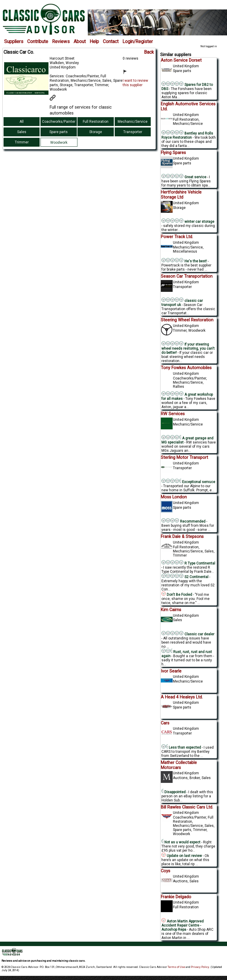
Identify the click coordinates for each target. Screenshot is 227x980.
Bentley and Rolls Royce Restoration (187, 135)
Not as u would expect (181, 842)
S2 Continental (185, 577)
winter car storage (188, 222)
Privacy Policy (200, 967)
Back (149, 52)
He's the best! (184, 261)
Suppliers (14, 42)
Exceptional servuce (188, 482)
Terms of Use (176, 967)
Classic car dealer (188, 634)
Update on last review (182, 856)
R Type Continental (188, 563)
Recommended (183, 521)
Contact (111, 42)
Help (94, 42)
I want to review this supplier (135, 83)
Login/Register (138, 42)
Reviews (61, 42)
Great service (184, 177)
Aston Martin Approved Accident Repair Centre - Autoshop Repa (183, 925)
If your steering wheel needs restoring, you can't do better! (188, 349)
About (80, 42)
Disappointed (174, 792)
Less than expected (181, 747)
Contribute (38, 42)
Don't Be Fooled (177, 595)
